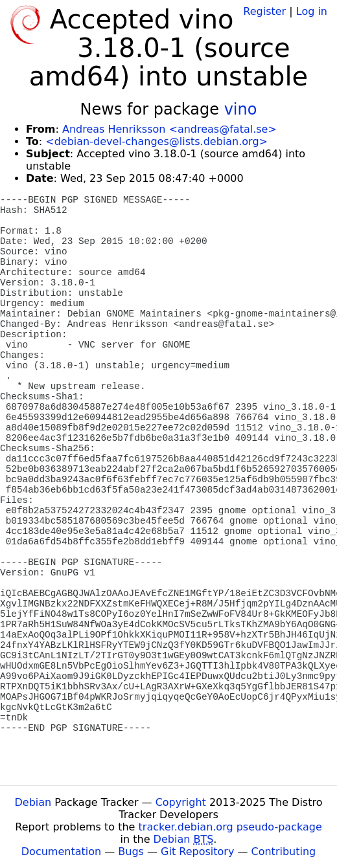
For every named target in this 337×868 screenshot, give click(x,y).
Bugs (131, 851)
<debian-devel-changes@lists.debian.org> (157, 141)
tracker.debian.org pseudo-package (230, 827)
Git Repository (197, 851)
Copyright (181, 802)
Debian (33, 802)
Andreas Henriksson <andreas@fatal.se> (169, 129)
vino (241, 109)
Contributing (284, 851)
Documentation (61, 851)
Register (264, 11)
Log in (312, 11)
